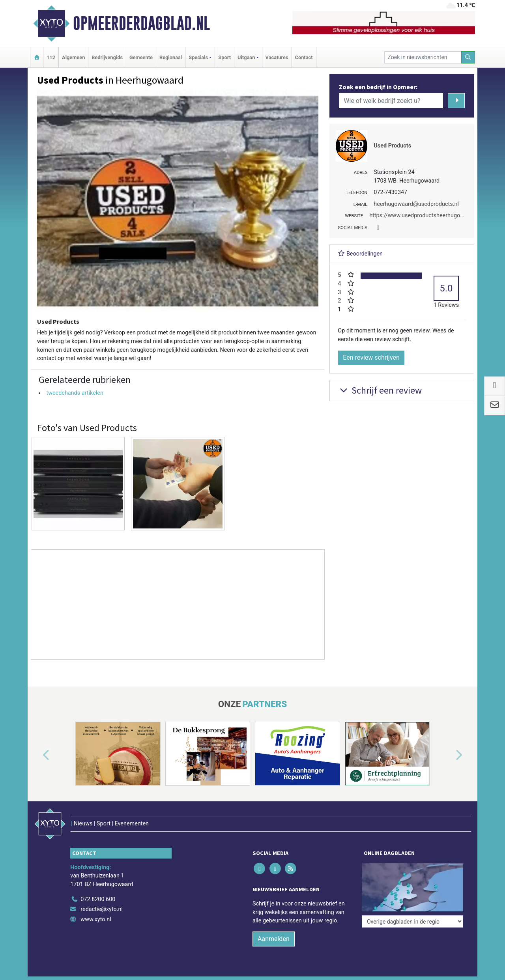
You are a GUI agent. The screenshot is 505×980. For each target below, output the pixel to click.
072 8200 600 (98, 899)
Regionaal (171, 57)
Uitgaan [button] (246, 57)
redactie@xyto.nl (102, 909)
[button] (37, 755)
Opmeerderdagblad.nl (141, 23)
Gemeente (141, 57)
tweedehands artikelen (75, 393)
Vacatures (277, 57)
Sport (224, 57)
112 (51, 57)
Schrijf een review (380, 390)
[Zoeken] (468, 57)
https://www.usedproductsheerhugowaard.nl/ (427, 216)
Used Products (392, 146)
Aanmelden (274, 939)
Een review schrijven (371, 357)
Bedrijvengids (107, 57)
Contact (304, 57)
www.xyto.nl (96, 919)
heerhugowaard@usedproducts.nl (416, 204)
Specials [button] (198, 57)
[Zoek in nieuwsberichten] (423, 57)
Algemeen (73, 57)
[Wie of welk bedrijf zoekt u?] (391, 101)
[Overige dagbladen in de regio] (412, 921)
